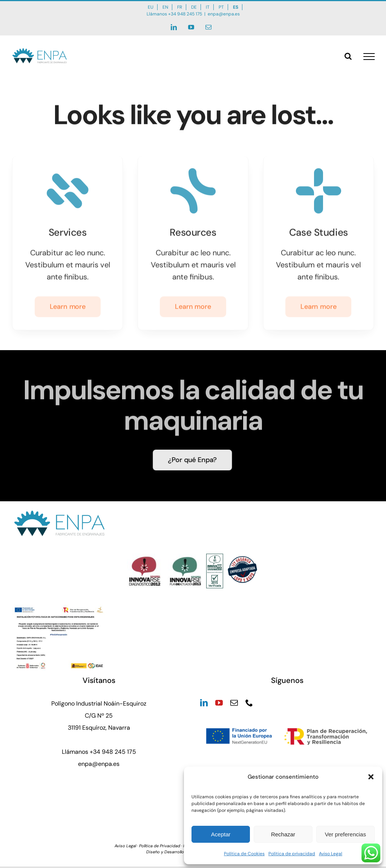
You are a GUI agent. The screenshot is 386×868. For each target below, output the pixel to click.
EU (151, 7)
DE (194, 7)
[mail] (234, 703)
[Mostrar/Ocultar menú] (369, 57)
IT (208, 7)
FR (180, 7)
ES (236, 7)
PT (221, 7)
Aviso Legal (331, 854)
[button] (371, 777)
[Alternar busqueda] (348, 56)
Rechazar (283, 834)
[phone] (249, 703)
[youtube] (219, 703)
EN (165, 7)
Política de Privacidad (160, 846)
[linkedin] (204, 703)
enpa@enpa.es (224, 14)
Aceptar (221, 834)
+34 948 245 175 (185, 14)
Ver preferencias (345, 834)
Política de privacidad (292, 854)
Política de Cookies (244, 854)
